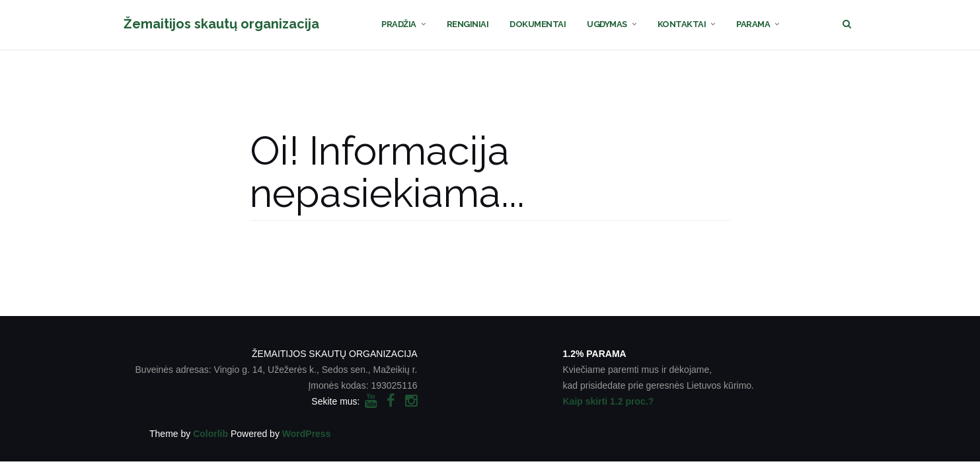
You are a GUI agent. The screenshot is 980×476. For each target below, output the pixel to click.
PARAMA (753, 24)
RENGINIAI (468, 24)
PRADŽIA (399, 24)
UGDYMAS (607, 24)
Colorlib (210, 434)
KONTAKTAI (682, 24)
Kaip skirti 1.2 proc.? (609, 401)
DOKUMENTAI (538, 24)
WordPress (307, 434)
